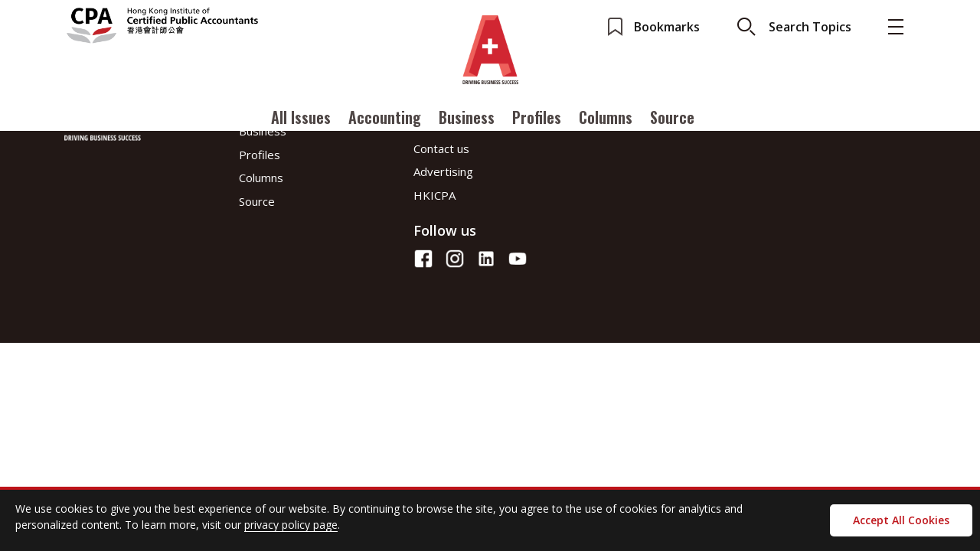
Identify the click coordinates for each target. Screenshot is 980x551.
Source (672, 117)
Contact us (441, 148)
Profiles (537, 117)
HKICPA (434, 195)
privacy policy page (291, 525)
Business (467, 117)
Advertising (443, 171)
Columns (606, 117)
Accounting (385, 117)
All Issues (301, 117)
